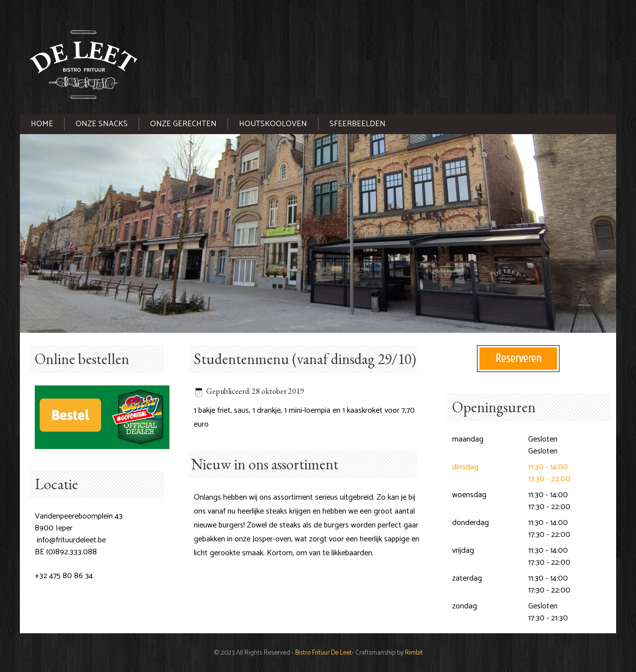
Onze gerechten (183, 124)
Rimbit (414, 653)
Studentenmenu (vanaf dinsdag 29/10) (305, 359)
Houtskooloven (273, 124)
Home (42, 124)
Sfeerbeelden (358, 124)
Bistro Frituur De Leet (323, 653)
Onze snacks (102, 124)
